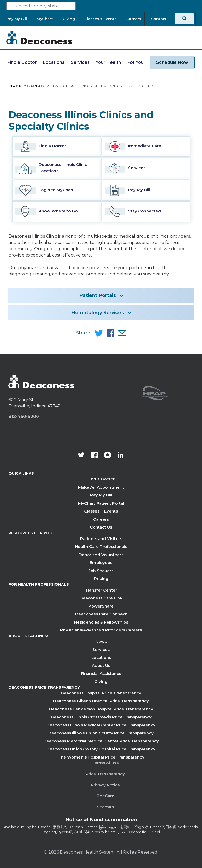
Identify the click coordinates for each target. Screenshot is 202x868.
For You (135, 62)
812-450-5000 (24, 417)
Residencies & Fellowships (101, 622)
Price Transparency (105, 774)
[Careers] (134, 19)
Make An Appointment (101, 487)
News (101, 642)
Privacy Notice (105, 785)
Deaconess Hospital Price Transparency (101, 693)
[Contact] (159, 19)
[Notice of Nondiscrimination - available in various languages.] (101, 821)
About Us (101, 665)
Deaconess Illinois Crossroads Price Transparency (101, 717)
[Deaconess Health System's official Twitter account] (81, 456)
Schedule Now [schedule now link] (172, 62)
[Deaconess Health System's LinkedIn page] (121, 456)
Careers (101, 519)
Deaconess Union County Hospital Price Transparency (101, 749)
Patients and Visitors (101, 539)
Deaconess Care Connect (101, 614)
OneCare (105, 796)
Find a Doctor (22, 62)
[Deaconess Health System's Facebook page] (94, 456)
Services (80, 62)
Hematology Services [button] (98, 313)
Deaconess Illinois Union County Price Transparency (101, 733)
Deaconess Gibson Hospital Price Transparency (101, 701)
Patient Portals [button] (98, 295)
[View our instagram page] (108, 456)
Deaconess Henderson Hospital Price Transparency (101, 709)
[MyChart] (45, 19)
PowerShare (101, 606)
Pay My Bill (101, 495)
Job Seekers (101, 571)
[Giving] (69, 19)
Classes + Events (101, 511)
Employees (101, 563)
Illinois (36, 86)
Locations (54, 62)
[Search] (184, 19)
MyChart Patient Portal (101, 503)
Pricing (101, 579)
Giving (101, 681)
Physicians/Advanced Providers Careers (101, 630)
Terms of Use (105, 763)
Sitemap (105, 807)
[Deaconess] (39, 38)
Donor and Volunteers (101, 555)
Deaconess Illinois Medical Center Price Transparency (101, 725)
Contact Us (101, 527)
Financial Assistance (101, 674)
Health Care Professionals (101, 547)
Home (16, 86)
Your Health (108, 62)
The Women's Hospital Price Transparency (101, 757)
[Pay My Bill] (18, 19)
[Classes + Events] (100, 19)
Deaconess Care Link (101, 598)
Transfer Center (101, 590)
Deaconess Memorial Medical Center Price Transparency (101, 741)
